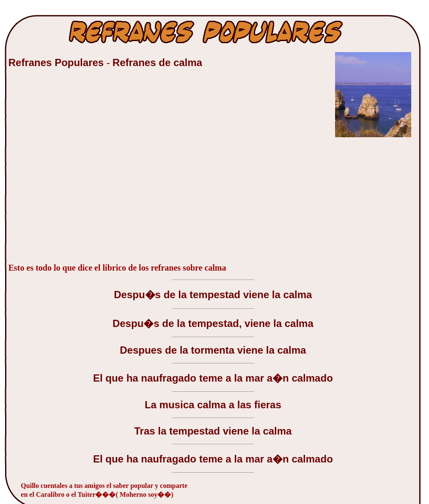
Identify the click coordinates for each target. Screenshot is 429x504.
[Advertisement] (79, 170)
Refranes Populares (58, 62)
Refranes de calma (157, 62)
